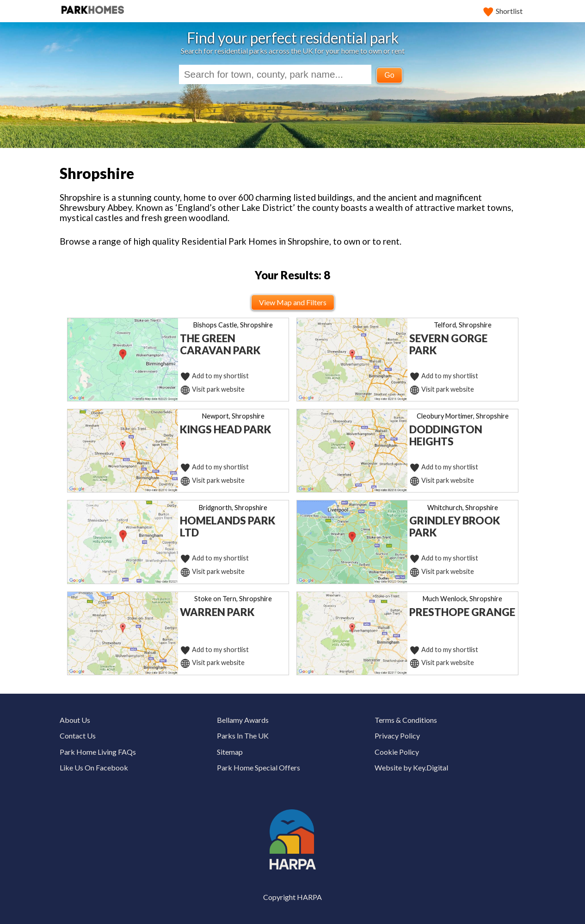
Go (389, 75)
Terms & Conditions (406, 720)
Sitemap (230, 752)
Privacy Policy (397, 736)
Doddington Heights (446, 435)
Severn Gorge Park (448, 344)
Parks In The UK (243, 736)
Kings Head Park (225, 429)
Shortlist (503, 11)
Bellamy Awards (243, 720)
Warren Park (217, 612)
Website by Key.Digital (411, 767)
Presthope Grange (462, 612)
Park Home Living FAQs (98, 752)
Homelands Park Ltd (228, 527)
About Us (75, 720)
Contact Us (78, 736)
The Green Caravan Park (220, 344)
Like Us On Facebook (94, 767)
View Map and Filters (293, 302)
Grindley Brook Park (455, 527)
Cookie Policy (397, 752)
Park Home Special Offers (259, 767)
